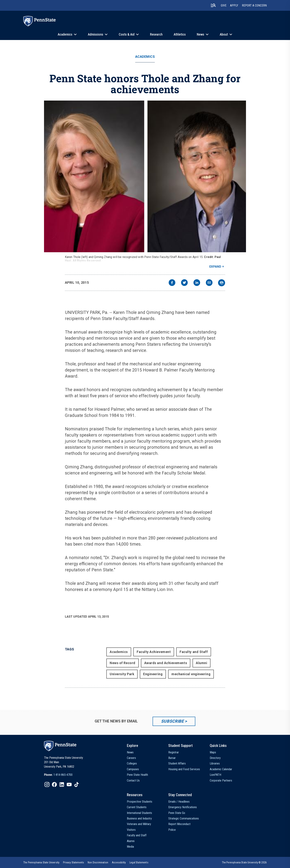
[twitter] (184, 283)
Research (156, 34)
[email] (209, 283)
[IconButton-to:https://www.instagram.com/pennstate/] (47, 784)
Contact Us (133, 780)
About (224, 34)
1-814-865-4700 (63, 775)
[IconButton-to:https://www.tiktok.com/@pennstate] (77, 784)
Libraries (215, 763)
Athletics (180, 34)
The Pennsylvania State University (41, 862)
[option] (58, 775)
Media (130, 847)
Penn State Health (137, 775)
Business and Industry (139, 818)
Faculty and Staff (194, 652)
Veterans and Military (139, 824)
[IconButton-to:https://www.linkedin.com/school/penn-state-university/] (62, 784)
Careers (131, 758)
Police (172, 830)
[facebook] (172, 283)
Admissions (96, 34)
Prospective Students (140, 802)
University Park (122, 674)
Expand (215, 267)
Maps (213, 752)
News (200, 34)
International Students (139, 813)
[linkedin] (197, 283)
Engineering (153, 674)
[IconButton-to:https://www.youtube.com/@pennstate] (69, 784)
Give (224, 5)
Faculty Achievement (154, 652)
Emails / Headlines (179, 802)
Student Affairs (177, 763)
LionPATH (215, 775)
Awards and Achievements (166, 663)
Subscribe (172, 721)
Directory (215, 758)
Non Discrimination (98, 862)
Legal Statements (139, 862)
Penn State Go (177, 813)
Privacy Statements (74, 862)
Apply (234, 5)
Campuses (133, 769)
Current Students (137, 807)
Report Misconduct (179, 824)
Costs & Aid (127, 34)
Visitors (131, 830)
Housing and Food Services (184, 769)
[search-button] (213, 5)
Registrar (174, 752)
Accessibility (119, 862)
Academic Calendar (221, 769)
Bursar (172, 758)
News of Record (123, 663)
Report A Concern (254, 5)
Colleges (132, 763)
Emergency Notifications (183, 807)
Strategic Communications (184, 818)
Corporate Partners (221, 780)
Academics (65, 34)
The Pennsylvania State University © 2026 (244, 862)
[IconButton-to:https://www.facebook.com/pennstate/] (54, 784)
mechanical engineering (191, 674)
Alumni (202, 663)
